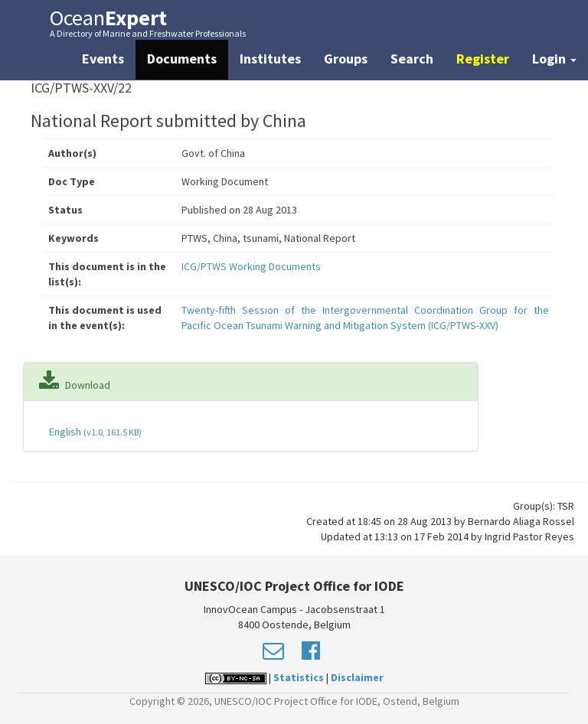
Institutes (270, 59)
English (94, 432)
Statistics (299, 677)
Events (103, 59)
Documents (182, 59)
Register (483, 59)
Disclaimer (357, 677)
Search (412, 59)
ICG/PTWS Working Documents (251, 266)
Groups (346, 59)
